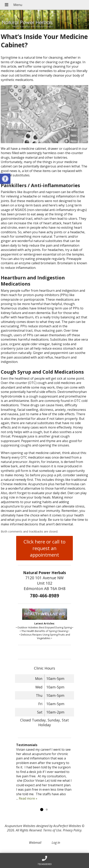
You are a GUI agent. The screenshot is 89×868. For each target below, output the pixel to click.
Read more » (28, 798)
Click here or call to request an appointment (44, 548)
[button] (5, 179)
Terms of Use (52, 830)
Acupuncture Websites (20, 826)
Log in (56, 843)
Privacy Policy (72, 830)
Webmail (35, 843)
